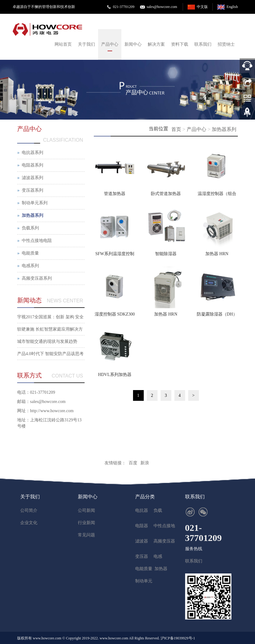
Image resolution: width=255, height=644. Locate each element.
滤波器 (142, 541)
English (232, 7)
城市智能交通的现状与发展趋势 (47, 341)
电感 (158, 556)
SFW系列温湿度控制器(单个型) (115, 256)
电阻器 (142, 526)
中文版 (202, 7)
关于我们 (86, 44)
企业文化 (29, 523)
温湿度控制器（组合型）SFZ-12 (217, 196)
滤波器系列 (32, 178)
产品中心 (110, 44)
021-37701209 (124, 7)
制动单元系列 (35, 203)
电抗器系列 (32, 153)
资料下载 (180, 44)
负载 (158, 510)
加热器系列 (224, 129)
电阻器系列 (32, 165)
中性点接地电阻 (37, 241)
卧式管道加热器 (166, 194)
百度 (133, 463)
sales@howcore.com (162, 7)
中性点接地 (164, 526)
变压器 (142, 556)
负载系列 (30, 228)
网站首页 (63, 44)
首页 (176, 129)
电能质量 (30, 253)
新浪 (145, 463)
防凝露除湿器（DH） (217, 314)
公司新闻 (86, 510)
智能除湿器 (166, 254)
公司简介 (29, 510)
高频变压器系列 (37, 278)
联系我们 (203, 44)
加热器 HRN (217, 254)
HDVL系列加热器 (115, 375)
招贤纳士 (226, 44)
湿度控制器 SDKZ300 (115, 314)
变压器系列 (32, 190)
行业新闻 (86, 523)
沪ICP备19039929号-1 (178, 638)
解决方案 (156, 44)
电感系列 (30, 266)
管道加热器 (115, 194)
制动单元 (144, 581)
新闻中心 (133, 44)
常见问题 (86, 535)
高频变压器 (164, 541)
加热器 (161, 569)
